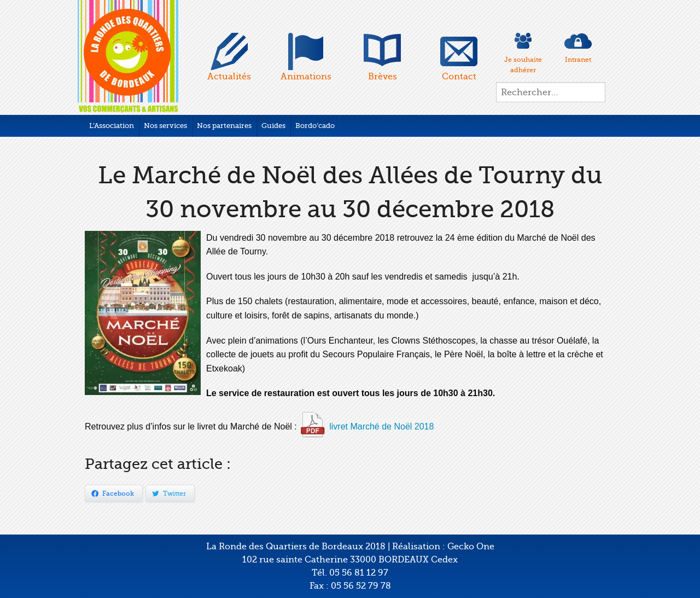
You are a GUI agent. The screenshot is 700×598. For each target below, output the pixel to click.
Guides (273, 126)
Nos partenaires (224, 126)
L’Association (112, 126)
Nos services (165, 126)
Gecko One (471, 547)
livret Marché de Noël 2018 (381, 426)
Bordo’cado (315, 126)
